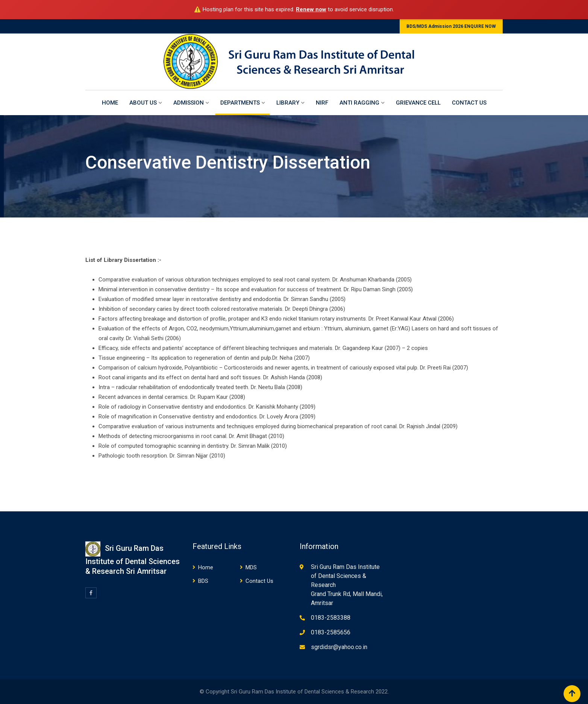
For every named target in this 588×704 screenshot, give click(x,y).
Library (288, 103)
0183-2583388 (331, 618)
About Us (143, 103)
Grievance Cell (418, 103)
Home (110, 103)
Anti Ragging (359, 103)
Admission (189, 103)
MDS (251, 567)
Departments (240, 103)
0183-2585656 (331, 632)
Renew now (311, 9)
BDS (203, 581)
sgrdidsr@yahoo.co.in (339, 647)
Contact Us (469, 103)
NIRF (322, 103)
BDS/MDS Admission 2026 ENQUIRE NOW (451, 26)
